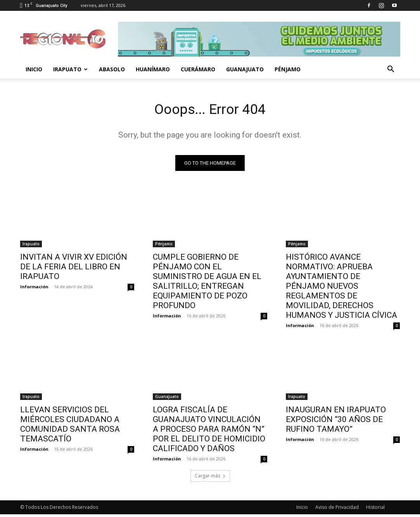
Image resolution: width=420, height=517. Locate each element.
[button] (391, 70)
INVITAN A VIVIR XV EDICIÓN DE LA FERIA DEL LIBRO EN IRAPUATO (74, 269)
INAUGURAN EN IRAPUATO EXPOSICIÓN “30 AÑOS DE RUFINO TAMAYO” (336, 422)
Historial (375, 510)
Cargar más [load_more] (210, 478)
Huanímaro (153, 69)
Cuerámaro (198, 69)
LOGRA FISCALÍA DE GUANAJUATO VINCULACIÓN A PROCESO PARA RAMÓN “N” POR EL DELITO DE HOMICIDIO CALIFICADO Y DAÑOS (209, 432)
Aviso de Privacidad (337, 510)
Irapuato (70, 69)
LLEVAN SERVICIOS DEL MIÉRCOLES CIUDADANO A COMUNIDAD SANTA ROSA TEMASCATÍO (70, 427)
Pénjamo (288, 69)
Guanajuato (245, 69)
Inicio (34, 69)
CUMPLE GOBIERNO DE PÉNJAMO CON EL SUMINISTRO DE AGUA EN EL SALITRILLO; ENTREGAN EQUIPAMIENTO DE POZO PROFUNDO (207, 283)
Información (34, 289)
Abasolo (112, 69)
